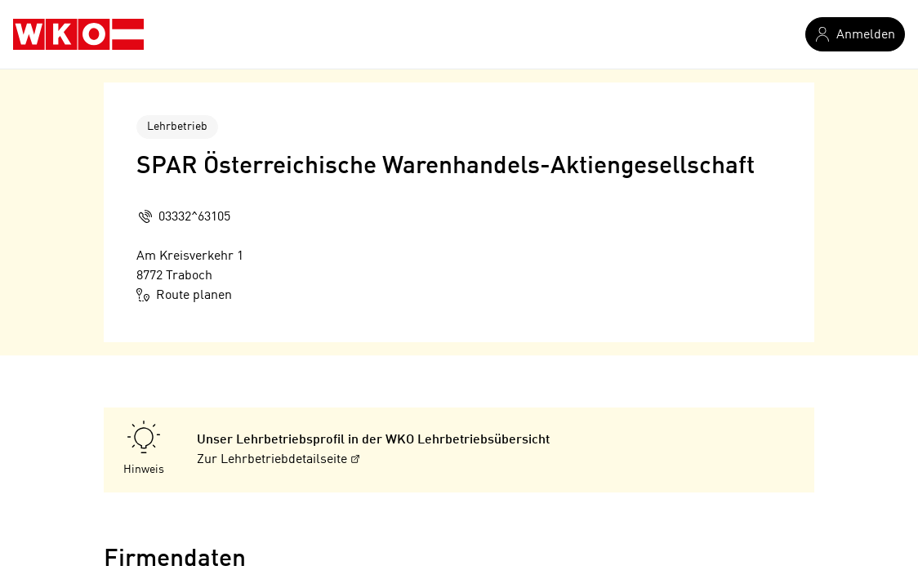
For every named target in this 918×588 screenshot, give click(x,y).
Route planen (184, 295)
